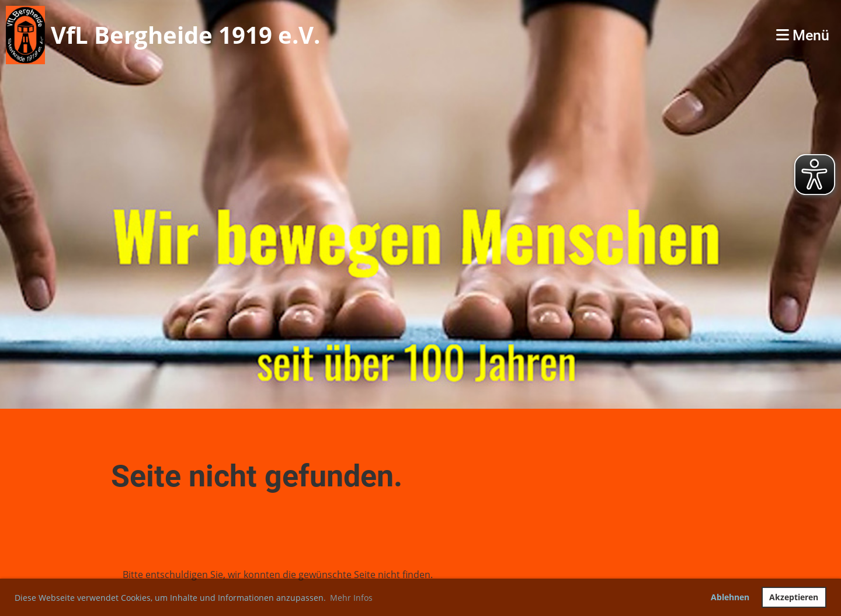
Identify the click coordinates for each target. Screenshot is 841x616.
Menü (803, 35)
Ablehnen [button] (730, 597)
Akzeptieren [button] (794, 597)
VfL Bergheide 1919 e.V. (185, 35)
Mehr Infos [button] (351, 598)
